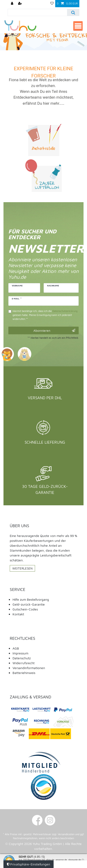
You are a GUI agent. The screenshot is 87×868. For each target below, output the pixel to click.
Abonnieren (54, 331)
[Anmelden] (13, 4)
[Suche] (73, 12)
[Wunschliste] (52, 4)
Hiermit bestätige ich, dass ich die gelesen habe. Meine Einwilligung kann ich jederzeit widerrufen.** (45, 315)
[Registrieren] (20, 4)
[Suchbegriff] (37, 12)
